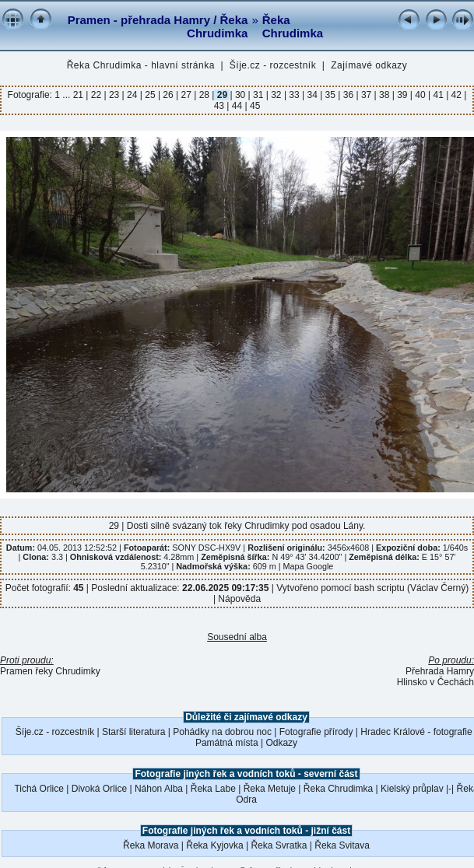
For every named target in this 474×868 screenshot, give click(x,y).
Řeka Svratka (279, 845)
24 (132, 95)
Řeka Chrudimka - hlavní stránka (141, 65)
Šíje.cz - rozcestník (273, 65)
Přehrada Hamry (440, 671)
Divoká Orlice (99, 789)
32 (276, 95)
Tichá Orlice (39, 789)
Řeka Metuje (270, 789)
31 (258, 95)
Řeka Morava (151, 845)
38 (384, 95)
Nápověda (239, 599)
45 (254, 106)
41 (438, 95)
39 (402, 95)
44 (237, 106)
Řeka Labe (213, 789)
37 (367, 95)
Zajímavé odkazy (369, 65)
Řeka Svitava (342, 845)
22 (96, 95)
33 (294, 95)
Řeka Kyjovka (214, 845)
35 (330, 95)
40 (420, 95)
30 (241, 95)
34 (312, 95)
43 (221, 106)
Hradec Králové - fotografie (416, 732)
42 (456, 95)
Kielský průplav (412, 789)
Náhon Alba (159, 789)
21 (80, 95)
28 (204, 95)
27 (186, 95)
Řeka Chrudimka (293, 26)
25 (150, 95)
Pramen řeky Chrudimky (50, 671)
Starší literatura (133, 732)
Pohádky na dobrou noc (222, 732)
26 (168, 95)
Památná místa (227, 743)
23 (114, 95)
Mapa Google (309, 566)
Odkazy (281, 743)
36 (348, 95)
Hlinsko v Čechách (435, 682)
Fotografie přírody (316, 732)
